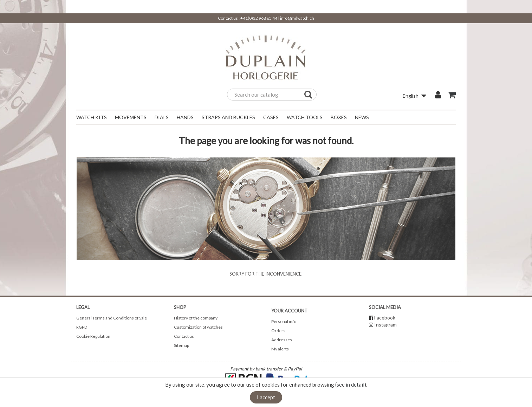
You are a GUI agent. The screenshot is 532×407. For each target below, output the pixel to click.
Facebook (385, 318)
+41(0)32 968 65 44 (259, 18)
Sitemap (181, 345)
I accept (266, 397)
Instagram (385, 325)
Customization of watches (198, 327)
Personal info (284, 321)
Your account (289, 311)
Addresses (282, 340)
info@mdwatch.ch (297, 18)
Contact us (184, 336)
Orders (278, 331)
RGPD (82, 327)
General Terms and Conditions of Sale (112, 318)
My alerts (280, 349)
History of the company (196, 318)
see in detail (351, 385)
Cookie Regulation (93, 336)
